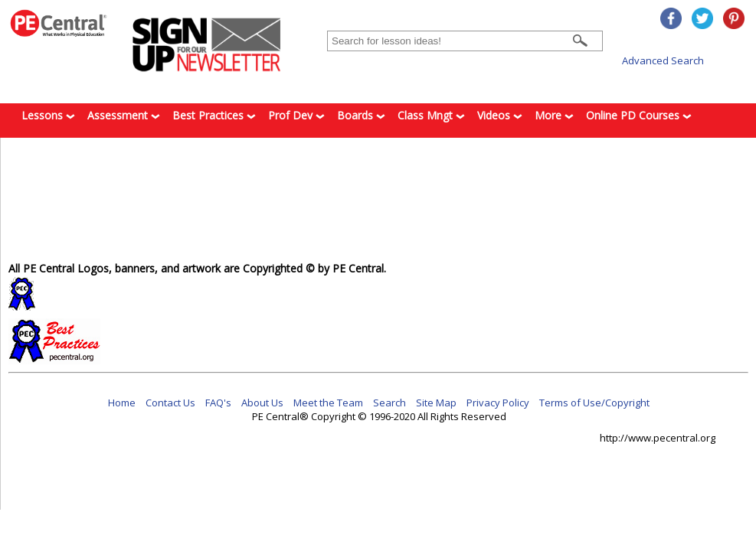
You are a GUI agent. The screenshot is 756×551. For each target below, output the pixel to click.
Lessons (48, 115)
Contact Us (170, 403)
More (554, 115)
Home (122, 403)
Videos (500, 115)
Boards (361, 115)
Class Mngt (431, 115)
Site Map (436, 403)
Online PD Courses (639, 115)
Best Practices (214, 115)
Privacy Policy (498, 403)
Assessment (124, 115)
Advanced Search (663, 60)
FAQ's (218, 403)
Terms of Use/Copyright (594, 403)
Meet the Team (328, 403)
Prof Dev (296, 115)
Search (389, 403)
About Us (262, 403)
